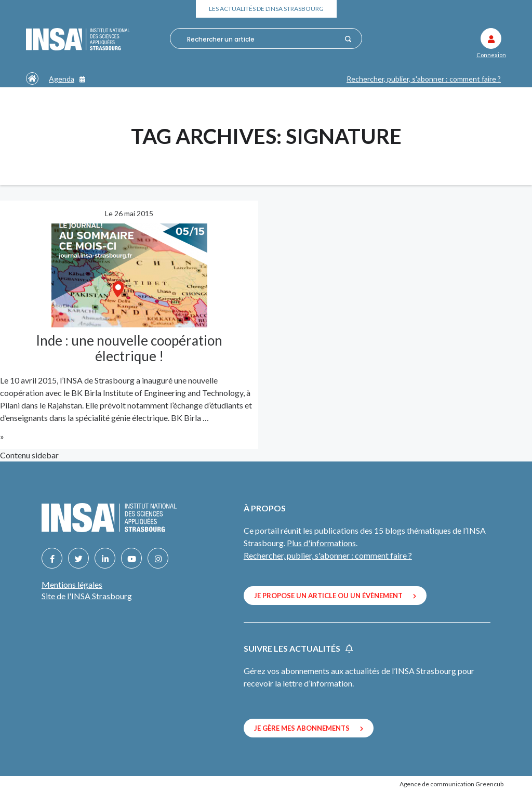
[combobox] (263, 39)
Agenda (67, 79)
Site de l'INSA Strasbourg (87, 596)
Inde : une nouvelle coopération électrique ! (129, 348)
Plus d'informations (321, 543)
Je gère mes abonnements (309, 728)
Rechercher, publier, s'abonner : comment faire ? (424, 79)
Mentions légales (72, 584)
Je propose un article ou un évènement (335, 596)
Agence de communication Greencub (451, 784)
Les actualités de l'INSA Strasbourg (266, 9)
